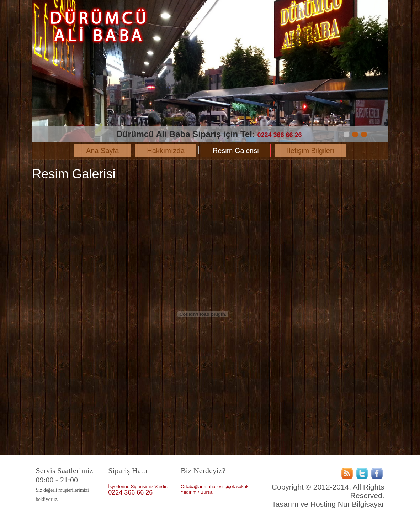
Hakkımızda (166, 151)
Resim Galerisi (236, 151)
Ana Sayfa (102, 151)
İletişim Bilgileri (310, 151)
